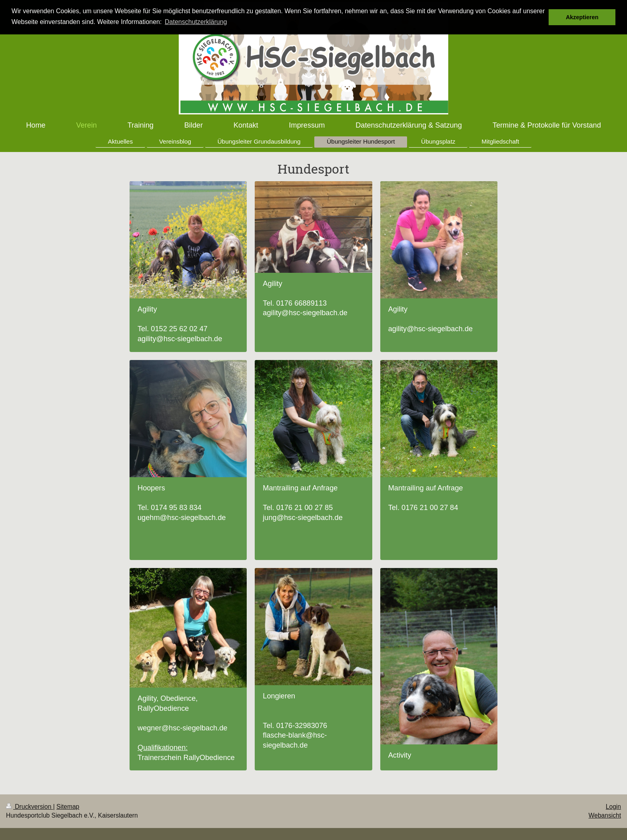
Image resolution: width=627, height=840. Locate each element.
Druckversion (30, 807)
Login (613, 807)
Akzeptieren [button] (582, 17)
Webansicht (605, 815)
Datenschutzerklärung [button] (196, 22)
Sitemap (68, 807)
